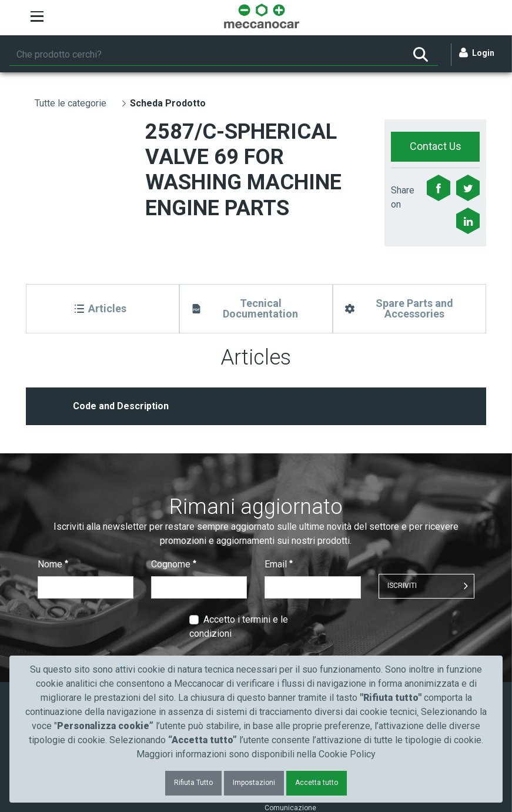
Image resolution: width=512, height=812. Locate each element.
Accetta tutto (317, 783)
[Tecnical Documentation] (256, 309)
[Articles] (103, 309)
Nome (53, 473)
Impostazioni (254, 783)
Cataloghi (61, 640)
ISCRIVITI (402, 494)
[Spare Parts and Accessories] (409, 309)
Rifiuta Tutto (193, 783)
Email (279, 473)
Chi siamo (281, 640)
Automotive (174, 640)
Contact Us (436, 146)
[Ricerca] (206, 55)
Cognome (174, 473)
